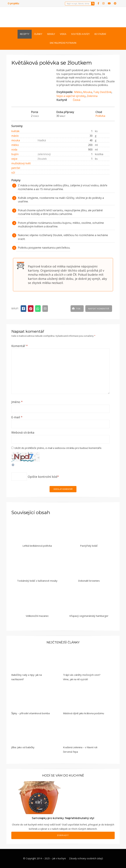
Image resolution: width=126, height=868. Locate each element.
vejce (14, 159)
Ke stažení (100, 34)
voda (14, 150)
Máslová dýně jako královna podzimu (84, 713)
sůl (13, 173)
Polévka (100, 116)
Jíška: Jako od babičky (23, 747)
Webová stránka (23, 432)
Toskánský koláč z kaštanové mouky (37, 581)
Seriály (51, 34)
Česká (77, 100)
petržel (16, 168)
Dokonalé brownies (89, 581)
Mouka (88, 92)
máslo (15, 136)
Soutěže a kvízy (80, 34)
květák (15, 131)
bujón (15, 154)
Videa (63, 34)
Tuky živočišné (102, 92)
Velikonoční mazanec (37, 616)
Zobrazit (63, 835)
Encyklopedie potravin (63, 43)
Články (38, 34)
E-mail (17, 417)
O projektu (13, 3)
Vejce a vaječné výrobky (71, 96)
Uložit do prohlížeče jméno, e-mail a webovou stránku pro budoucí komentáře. (58, 448)
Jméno (17, 402)
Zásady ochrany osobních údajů (86, 858)
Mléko (78, 92)
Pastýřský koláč (89, 546)
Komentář (20, 346)
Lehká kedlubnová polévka (37, 546)
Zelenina (92, 96)
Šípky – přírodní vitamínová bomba (31, 713)
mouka (16, 140)
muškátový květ (21, 163)
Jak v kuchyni (59, 858)
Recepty (25, 34)
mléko (15, 145)
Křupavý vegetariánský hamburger (89, 616)
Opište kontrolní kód (42, 477)
